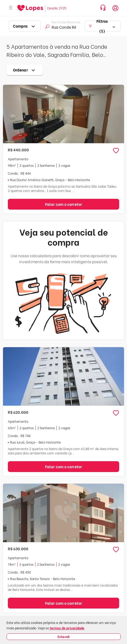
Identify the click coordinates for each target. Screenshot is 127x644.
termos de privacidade (67, 628)
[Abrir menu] (11, 8)
